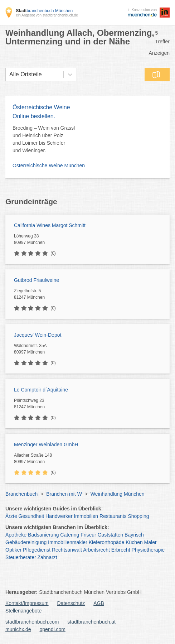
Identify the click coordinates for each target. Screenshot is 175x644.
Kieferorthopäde (107, 542)
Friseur (88, 535)
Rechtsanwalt (67, 550)
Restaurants (113, 516)
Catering (70, 535)
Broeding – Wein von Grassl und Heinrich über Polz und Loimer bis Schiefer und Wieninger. (44, 139)
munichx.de (18, 629)
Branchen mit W (64, 494)
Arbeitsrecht (96, 550)
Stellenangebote (23, 611)
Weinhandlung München (118, 494)
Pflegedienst (37, 550)
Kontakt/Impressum (27, 603)
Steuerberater (21, 557)
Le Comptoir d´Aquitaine (41, 390)
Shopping (138, 516)
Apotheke (16, 535)
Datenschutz (71, 603)
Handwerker (59, 516)
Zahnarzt (47, 557)
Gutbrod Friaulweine (37, 280)
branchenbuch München (44, 11)
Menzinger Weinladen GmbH (46, 444)
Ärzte (11, 516)
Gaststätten (111, 535)
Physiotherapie (148, 550)
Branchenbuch (21, 494)
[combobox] (9, 75)
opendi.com (52, 629)
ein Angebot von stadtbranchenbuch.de (47, 15)
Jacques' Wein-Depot (38, 335)
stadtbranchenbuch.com (32, 622)
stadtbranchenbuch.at (91, 622)
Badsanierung (43, 535)
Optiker (13, 550)
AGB (99, 603)
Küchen (134, 542)
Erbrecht (121, 550)
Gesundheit (31, 516)
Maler (150, 542)
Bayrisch (134, 535)
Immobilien (86, 516)
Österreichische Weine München (49, 165)
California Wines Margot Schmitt (50, 225)
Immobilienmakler (68, 542)
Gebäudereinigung (26, 542)
